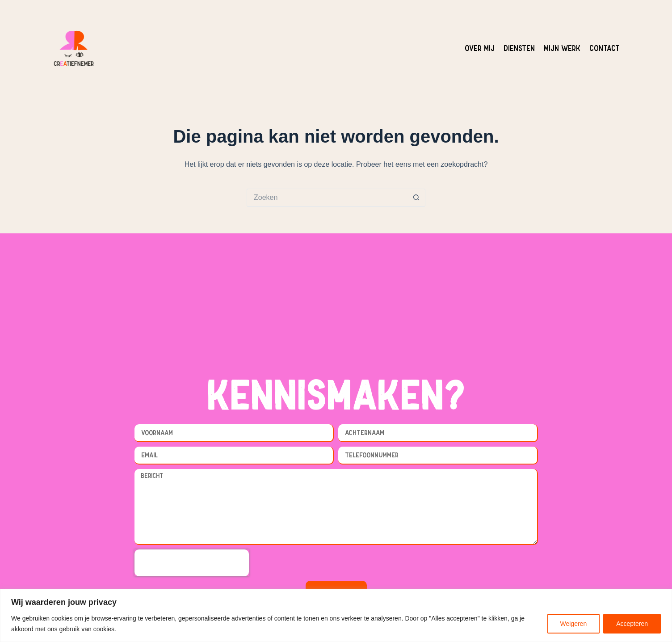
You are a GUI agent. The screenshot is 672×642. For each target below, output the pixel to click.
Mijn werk (562, 48)
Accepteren (632, 624)
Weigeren (574, 624)
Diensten (519, 48)
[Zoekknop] (416, 198)
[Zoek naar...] (327, 198)
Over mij (480, 48)
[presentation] (192, 563)
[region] (336, 615)
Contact (605, 48)
